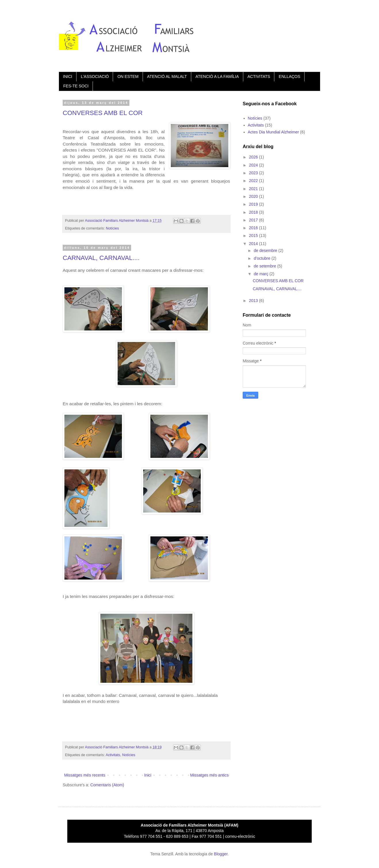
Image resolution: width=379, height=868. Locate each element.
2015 (254, 236)
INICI (68, 77)
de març (261, 274)
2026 (254, 157)
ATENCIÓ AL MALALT (167, 77)
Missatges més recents (85, 775)
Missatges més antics (209, 775)
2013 (254, 301)
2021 (254, 189)
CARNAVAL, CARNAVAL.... (101, 258)
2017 (254, 220)
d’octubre (262, 258)
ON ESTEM (128, 77)
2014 (254, 244)
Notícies (112, 228)
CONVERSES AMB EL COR (103, 113)
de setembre (265, 266)
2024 (254, 165)
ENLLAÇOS (289, 77)
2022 (254, 181)
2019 (254, 204)
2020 (254, 196)
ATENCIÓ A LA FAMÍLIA (217, 77)
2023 (254, 173)
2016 (254, 228)
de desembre (266, 251)
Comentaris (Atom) (107, 785)
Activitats (113, 755)
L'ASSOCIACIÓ (95, 77)
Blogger (221, 854)
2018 (254, 212)
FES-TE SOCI (76, 86)
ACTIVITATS (259, 77)
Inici (148, 775)
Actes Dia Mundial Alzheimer (273, 132)
